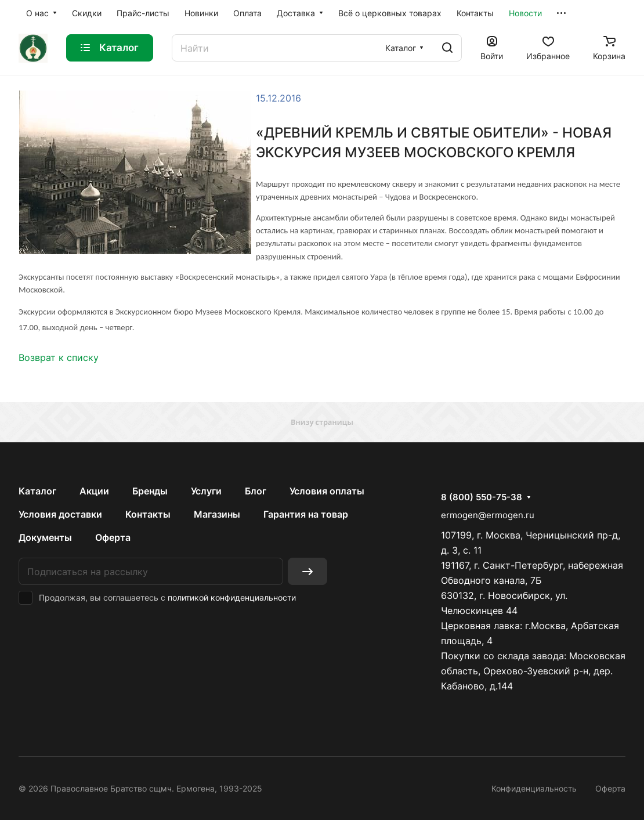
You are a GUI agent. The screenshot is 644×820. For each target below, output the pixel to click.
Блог (256, 491)
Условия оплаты (327, 491)
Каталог (37, 491)
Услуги (206, 491)
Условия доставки (60, 514)
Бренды (150, 491)
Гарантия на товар (306, 514)
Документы (45, 537)
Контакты (148, 514)
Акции (94, 491)
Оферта (113, 537)
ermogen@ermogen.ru (488, 515)
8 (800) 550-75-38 (482, 497)
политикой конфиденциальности (232, 597)
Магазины (217, 514)
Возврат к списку (59, 357)
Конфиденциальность (534, 788)
